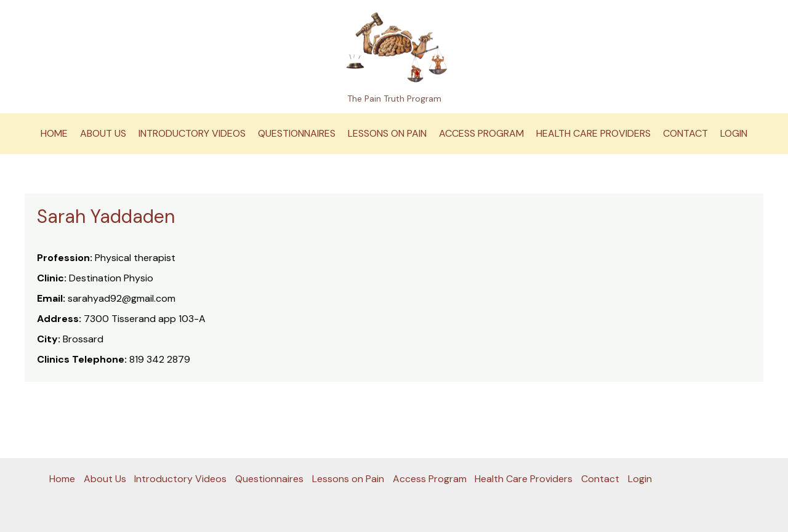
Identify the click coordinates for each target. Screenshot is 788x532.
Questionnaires (297, 133)
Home (54, 133)
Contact (685, 133)
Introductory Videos (192, 133)
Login (734, 133)
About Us (103, 133)
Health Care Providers (593, 133)
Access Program (481, 133)
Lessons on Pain (387, 133)
